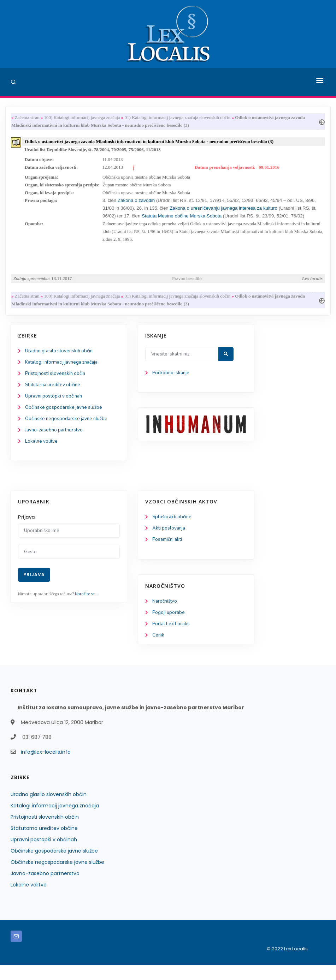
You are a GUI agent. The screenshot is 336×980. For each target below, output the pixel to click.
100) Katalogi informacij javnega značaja (82, 118)
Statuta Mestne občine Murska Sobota (182, 221)
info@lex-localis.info (46, 767)
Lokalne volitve (42, 453)
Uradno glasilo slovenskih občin (61, 360)
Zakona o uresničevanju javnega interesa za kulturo (223, 213)
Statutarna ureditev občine (55, 395)
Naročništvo (166, 614)
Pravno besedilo (187, 285)
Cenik (158, 650)
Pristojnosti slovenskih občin (57, 383)
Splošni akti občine (173, 529)
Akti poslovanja (170, 541)
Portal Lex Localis (172, 638)
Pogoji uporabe (169, 626)
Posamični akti (168, 553)
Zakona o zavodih (135, 205)
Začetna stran (27, 118)
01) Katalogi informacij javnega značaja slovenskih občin (178, 118)
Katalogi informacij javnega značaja (64, 371)
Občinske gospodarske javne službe (65, 418)
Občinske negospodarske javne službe (68, 430)
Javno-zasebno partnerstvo (55, 441)
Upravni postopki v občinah (55, 407)
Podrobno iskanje (172, 382)
